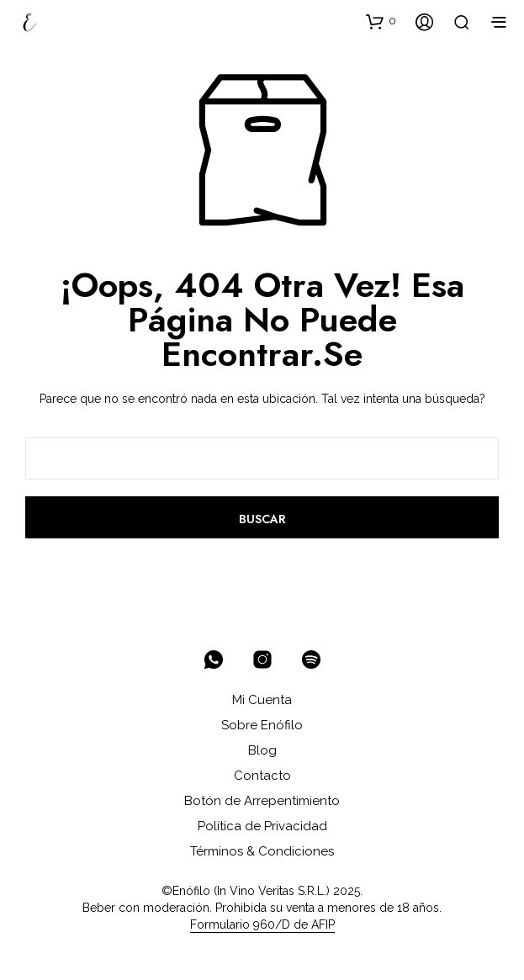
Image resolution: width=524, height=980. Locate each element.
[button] (381, 21)
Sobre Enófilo (262, 725)
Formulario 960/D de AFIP (262, 925)
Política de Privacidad (262, 826)
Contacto (262, 776)
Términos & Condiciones (262, 851)
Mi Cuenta (262, 700)
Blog (262, 750)
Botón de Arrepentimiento (262, 801)
